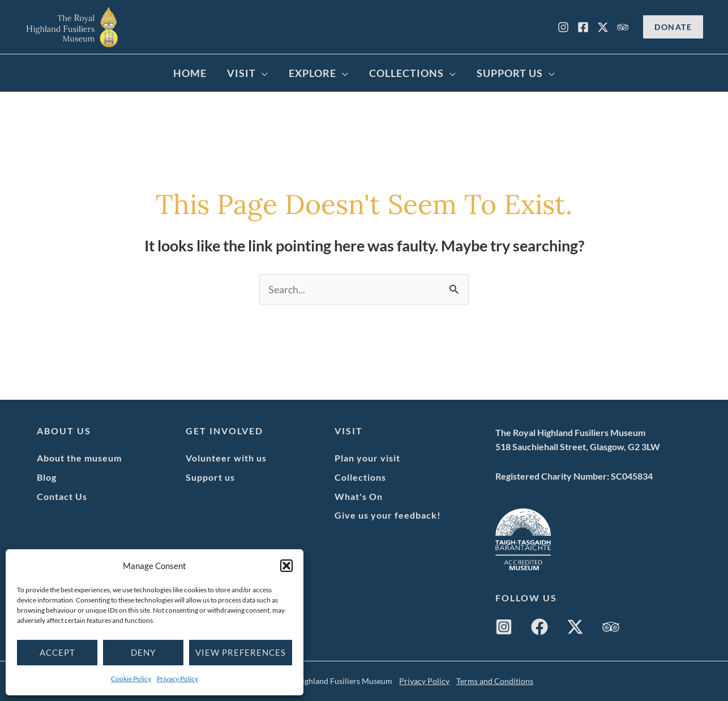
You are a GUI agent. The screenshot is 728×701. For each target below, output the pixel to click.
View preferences (241, 652)
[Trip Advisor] (623, 27)
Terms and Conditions (495, 681)
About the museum (79, 458)
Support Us (510, 73)
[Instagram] (563, 27)
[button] (286, 566)
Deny (143, 652)
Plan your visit (367, 458)
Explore (312, 73)
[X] (603, 27)
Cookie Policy (131, 679)
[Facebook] (583, 27)
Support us (210, 477)
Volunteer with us (226, 458)
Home (190, 73)
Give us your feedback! (388, 515)
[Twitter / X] (575, 627)
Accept (57, 652)
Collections (406, 73)
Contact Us (62, 496)
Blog (47, 477)
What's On (359, 496)
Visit (241, 73)
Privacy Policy (177, 679)
